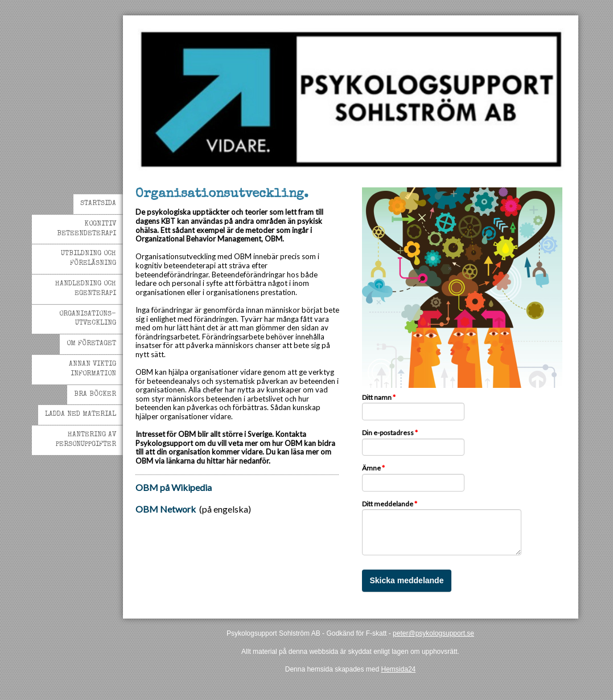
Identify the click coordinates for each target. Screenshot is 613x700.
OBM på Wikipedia (174, 487)
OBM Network (166, 509)
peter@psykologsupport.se (433, 633)
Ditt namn (379, 398)
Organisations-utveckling (88, 319)
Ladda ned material (81, 415)
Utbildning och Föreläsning (89, 259)
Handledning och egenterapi (86, 289)
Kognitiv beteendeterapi (87, 229)
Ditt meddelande (390, 504)
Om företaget (91, 344)
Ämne (373, 468)
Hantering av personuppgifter (86, 440)
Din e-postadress (390, 433)
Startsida (98, 204)
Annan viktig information (92, 369)
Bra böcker (95, 395)
